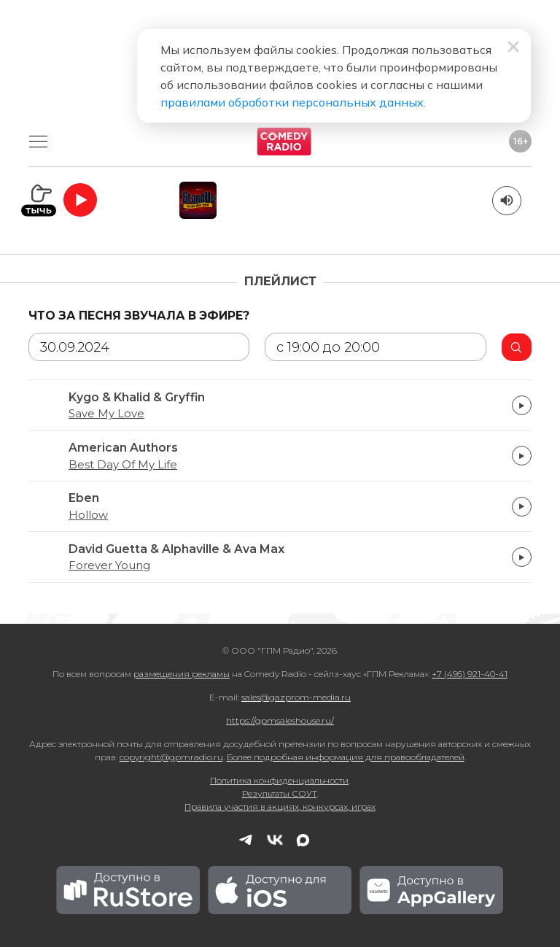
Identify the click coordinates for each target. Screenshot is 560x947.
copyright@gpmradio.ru (171, 757)
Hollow (88, 515)
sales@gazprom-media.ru (296, 697)
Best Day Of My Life (123, 465)
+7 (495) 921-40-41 (470, 674)
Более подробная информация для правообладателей (346, 757)
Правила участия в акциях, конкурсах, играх (280, 807)
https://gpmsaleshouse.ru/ (280, 720)
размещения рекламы (182, 674)
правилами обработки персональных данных (292, 102)
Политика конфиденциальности (279, 780)
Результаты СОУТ (280, 793)
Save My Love (106, 414)
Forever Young (109, 565)
